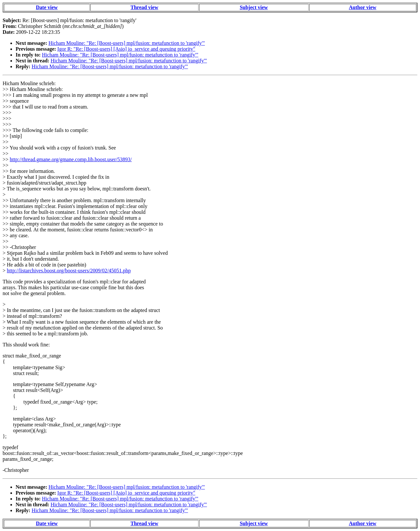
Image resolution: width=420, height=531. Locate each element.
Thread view (144, 7)
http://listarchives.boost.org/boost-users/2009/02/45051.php (69, 271)
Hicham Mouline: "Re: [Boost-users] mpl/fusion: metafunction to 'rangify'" (127, 43)
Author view (363, 7)
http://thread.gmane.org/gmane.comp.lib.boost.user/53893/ (71, 159)
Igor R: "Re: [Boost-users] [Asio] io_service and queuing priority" (127, 49)
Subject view (254, 7)
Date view (47, 7)
